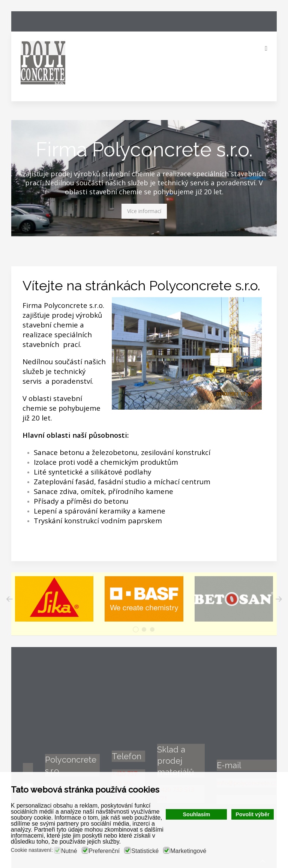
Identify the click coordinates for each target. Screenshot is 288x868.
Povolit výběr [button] (252, 814)
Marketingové (188, 851)
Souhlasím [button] (197, 814)
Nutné (69, 851)
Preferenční (104, 851)
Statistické (145, 851)
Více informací (144, 211)
